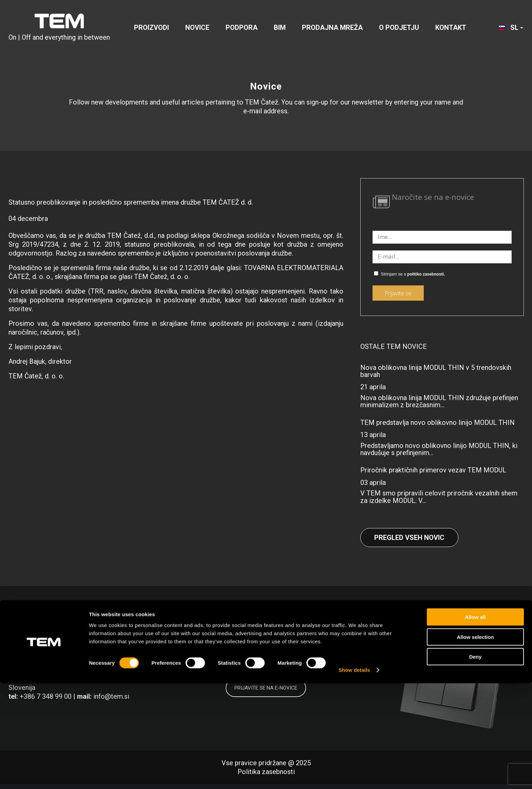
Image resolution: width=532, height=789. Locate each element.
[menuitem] (151, 29)
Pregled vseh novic (409, 538)
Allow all (476, 723)
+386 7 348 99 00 (46, 696)
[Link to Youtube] (498, 638)
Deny (476, 762)
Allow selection (475, 743)
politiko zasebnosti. (426, 274)
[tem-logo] (59, 29)
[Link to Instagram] (467, 638)
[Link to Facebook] (405, 638)
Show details (354, 776)
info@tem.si (111, 696)
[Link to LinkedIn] (436, 638)
